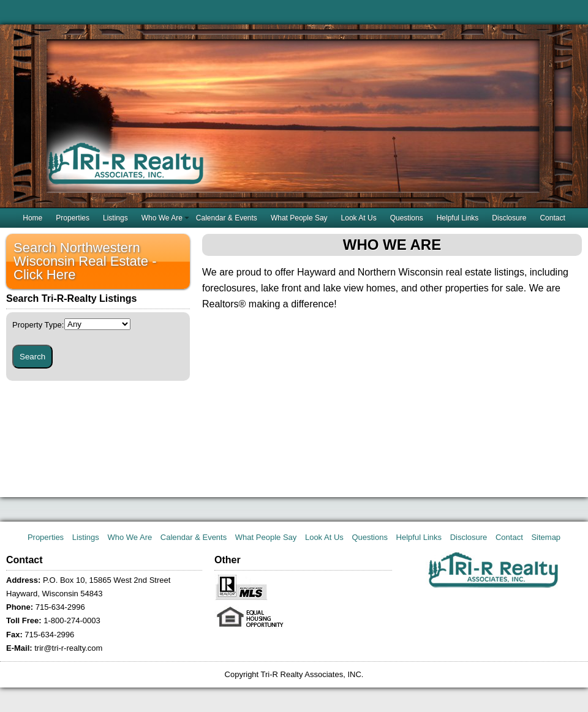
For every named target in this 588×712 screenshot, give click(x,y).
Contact (552, 218)
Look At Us (359, 218)
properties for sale (484, 288)
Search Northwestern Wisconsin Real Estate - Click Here (85, 261)
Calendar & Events (227, 218)
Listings (115, 218)
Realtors (221, 304)
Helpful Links (458, 218)
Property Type (38, 325)
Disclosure (509, 218)
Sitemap (546, 537)
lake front (281, 288)
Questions (407, 218)
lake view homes (359, 288)
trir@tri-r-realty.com (68, 648)
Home (32, 218)
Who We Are (162, 218)
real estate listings (485, 272)
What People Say (299, 218)
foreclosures (229, 288)
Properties (73, 218)
